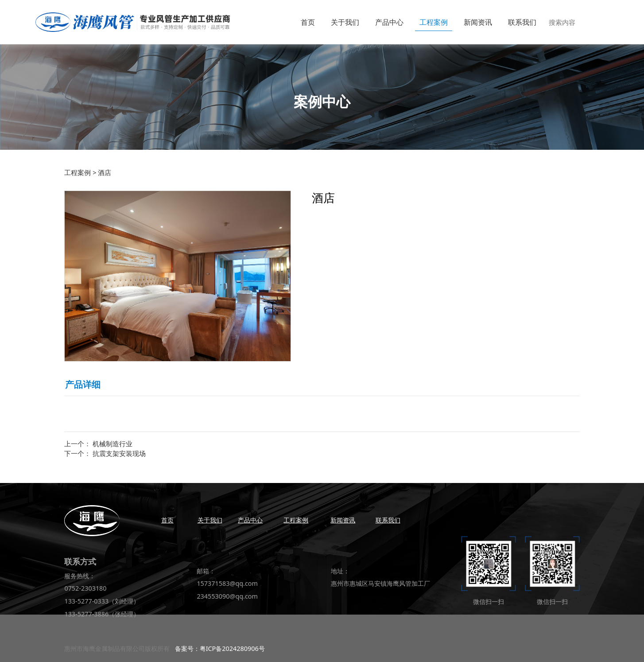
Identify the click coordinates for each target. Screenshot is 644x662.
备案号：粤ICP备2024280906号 (220, 648)
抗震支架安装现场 (119, 453)
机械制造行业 (113, 444)
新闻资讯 (478, 22)
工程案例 (434, 22)
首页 (308, 22)
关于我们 (345, 22)
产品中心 (389, 22)
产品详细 (83, 384)
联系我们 (522, 22)
